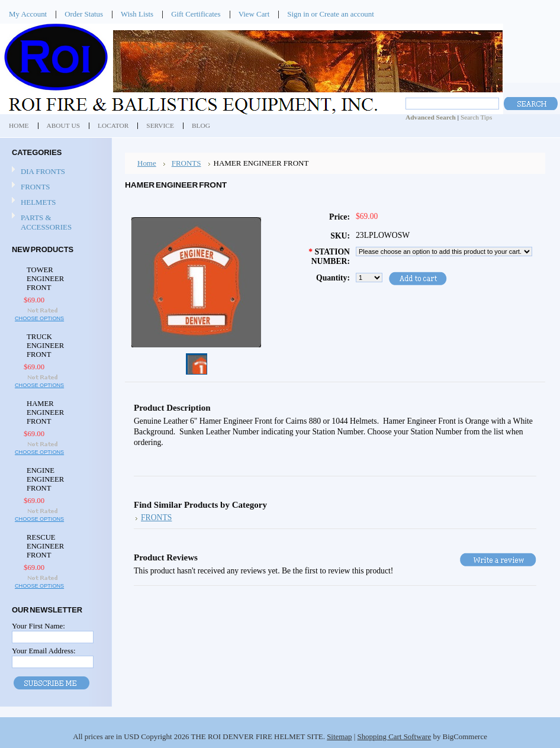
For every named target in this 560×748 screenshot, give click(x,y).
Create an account (346, 14)
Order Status (84, 14)
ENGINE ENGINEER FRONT (45, 479)
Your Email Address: (44, 651)
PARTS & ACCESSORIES (46, 222)
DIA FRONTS (43, 171)
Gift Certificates (196, 14)
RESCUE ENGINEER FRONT (45, 546)
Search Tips (476, 117)
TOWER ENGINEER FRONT (45, 279)
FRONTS (36, 187)
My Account (28, 14)
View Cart (254, 14)
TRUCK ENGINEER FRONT (45, 346)
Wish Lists (137, 14)
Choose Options (39, 318)
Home (147, 163)
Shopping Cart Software (394, 736)
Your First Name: (38, 626)
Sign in (298, 14)
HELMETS (38, 202)
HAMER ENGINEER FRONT (45, 412)
